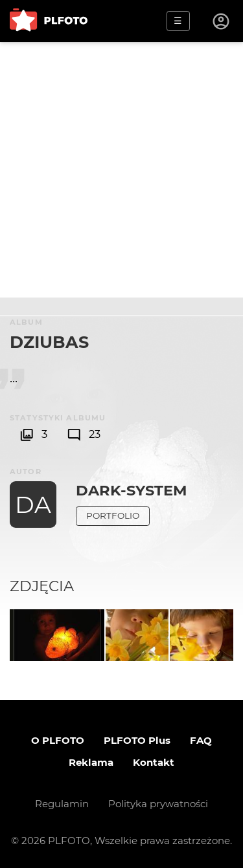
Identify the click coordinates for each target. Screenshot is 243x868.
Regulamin (62, 804)
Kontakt (154, 762)
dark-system (131, 490)
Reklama (91, 762)
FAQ (201, 740)
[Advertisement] (121, 170)
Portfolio (113, 515)
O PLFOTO (58, 740)
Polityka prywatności (158, 804)
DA (33, 505)
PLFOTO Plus (137, 740)
